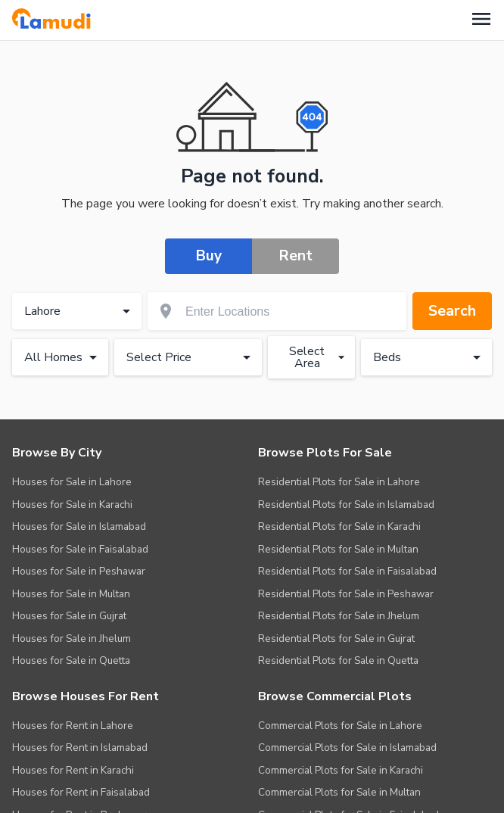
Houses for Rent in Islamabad (80, 747)
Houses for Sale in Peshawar (79, 570)
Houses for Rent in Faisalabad (81, 791)
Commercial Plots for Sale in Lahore (340, 725)
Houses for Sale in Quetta (71, 660)
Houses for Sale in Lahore (72, 481)
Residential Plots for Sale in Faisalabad (347, 570)
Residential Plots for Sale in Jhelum (339, 615)
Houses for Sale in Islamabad (79, 526)
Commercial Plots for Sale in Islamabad (347, 747)
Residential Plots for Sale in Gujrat (336, 638)
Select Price (191, 357)
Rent (296, 256)
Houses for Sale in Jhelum (72, 638)
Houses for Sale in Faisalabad (80, 548)
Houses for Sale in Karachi (72, 504)
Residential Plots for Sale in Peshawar (346, 593)
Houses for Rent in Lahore (73, 725)
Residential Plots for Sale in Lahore (339, 481)
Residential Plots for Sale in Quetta (338, 660)
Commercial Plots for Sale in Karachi (341, 769)
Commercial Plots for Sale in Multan (339, 791)
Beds (429, 357)
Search (452, 311)
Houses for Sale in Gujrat (69, 615)
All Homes (63, 357)
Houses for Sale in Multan (71, 593)
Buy (209, 256)
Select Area (319, 357)
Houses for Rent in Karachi (73, 769)
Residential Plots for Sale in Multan (338, 548)
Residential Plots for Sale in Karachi (339, 526)
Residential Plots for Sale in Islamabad (346, 504)
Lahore (80, 311)
